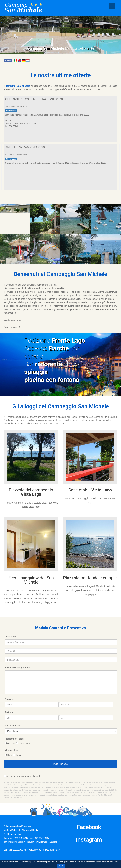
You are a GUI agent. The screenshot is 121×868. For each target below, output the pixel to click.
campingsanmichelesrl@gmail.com (19, 842)
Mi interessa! (11, 111)
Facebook (89, 827)
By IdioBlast (55, 850)
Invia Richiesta (60, 764)
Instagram (89, 840)
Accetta (61, 866)
